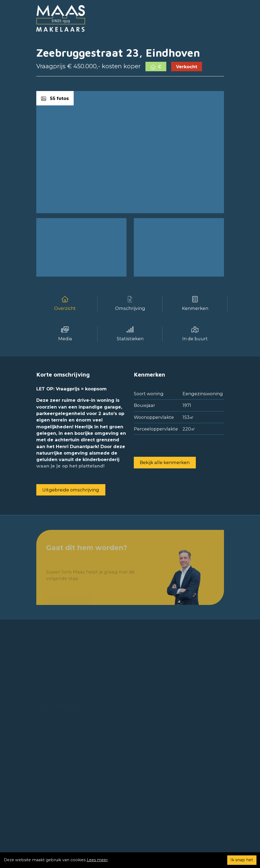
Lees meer (97, 860)
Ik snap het (242, 860)
